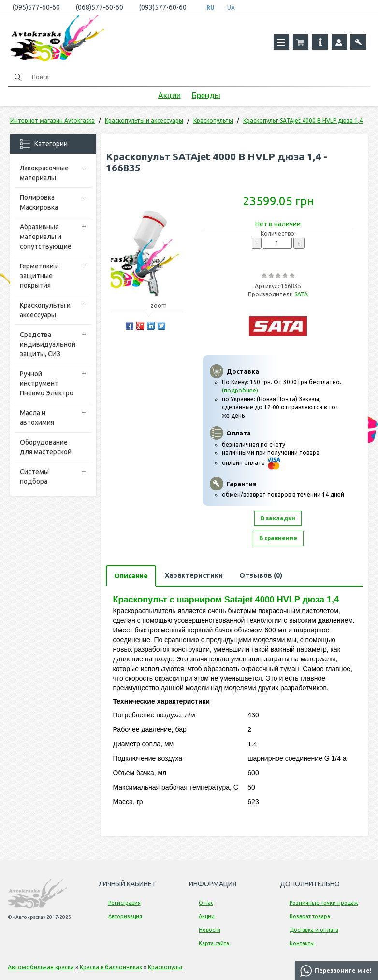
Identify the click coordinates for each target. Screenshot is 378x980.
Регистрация (124, 903)
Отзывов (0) (261, 575)
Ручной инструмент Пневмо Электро (47, 383)
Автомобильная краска (41, 967)
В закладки (278, 518)
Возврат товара (310, 916)
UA (231, 7)
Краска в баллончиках (111, 967)
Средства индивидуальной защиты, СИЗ (48, 344)
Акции (169, 95)
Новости (210, 930)
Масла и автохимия (37, 418)
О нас (206, 903)
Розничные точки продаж (324, 903)
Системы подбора (34, 476)
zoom (163, 305)
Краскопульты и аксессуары (45, 310)
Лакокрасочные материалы (44, 173)
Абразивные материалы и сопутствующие (46, 237)
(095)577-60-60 (36, 7)
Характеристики (194, 575)
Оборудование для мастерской (46, 447)
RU (211, 7)
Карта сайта (214, 943)
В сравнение (278, 538)
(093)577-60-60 (163, 7)
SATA (301, 294)
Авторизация (125, 916)
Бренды (206, 95)
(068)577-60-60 (100, 7)
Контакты (302, 943)
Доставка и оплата (314, 930)
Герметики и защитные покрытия (39, 276)
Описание (131, 576)
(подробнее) (240, 390)
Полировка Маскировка (39, 202)
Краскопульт (166, 967)
